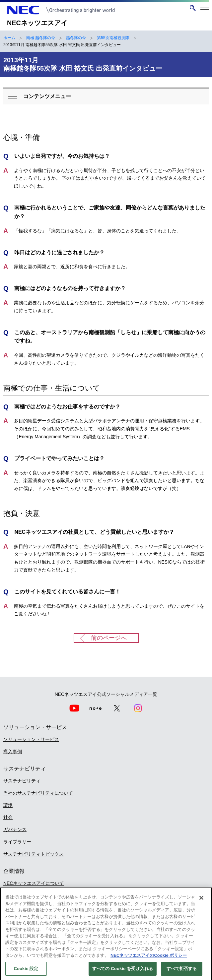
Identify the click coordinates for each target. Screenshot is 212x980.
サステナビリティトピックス (34, 854)
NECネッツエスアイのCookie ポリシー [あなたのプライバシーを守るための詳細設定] (149, 959)
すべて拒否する (182, 972)
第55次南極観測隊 (113, 38)
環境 (8, 805)
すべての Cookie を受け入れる (123, 972)
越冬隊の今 (76, 38)
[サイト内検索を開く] (193, 8)
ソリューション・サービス (31, 739)
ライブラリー (17, 842)
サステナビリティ (22, 781)
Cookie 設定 (26, 972)
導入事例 (13, 752)
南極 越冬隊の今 (41, 38)
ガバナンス (15, 829)
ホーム (9, 38)
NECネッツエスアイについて (34, 883)
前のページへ (109, 638)
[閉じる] (201, 901)
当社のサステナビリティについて (38, 793)
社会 (8, 817)
